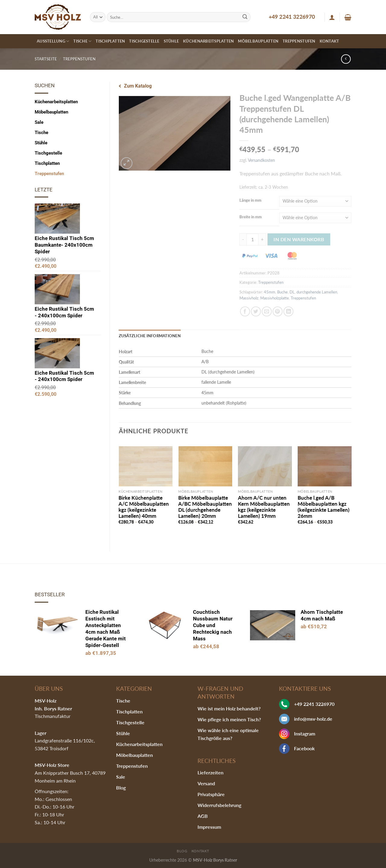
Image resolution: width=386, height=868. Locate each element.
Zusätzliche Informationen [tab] (150, 336)
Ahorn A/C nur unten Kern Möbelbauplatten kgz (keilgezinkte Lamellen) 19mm (264, 507)
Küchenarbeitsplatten (208, 41)
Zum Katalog (138, 86)
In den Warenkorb (299, 239)
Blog (121, 788)
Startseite (46, 59)
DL (292, 292)
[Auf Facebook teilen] (245, 311)
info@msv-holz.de (313, 719)
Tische (82, 41)
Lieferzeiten (210, 772)
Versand (206, 783)
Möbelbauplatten (258, 41)
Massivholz (249, 298)
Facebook (304, 748)
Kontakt (329, 41)
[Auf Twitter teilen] (256, 311)
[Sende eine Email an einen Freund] (267, 311)
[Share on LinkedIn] (288, 311)
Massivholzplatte (275, 298)
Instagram (305, 733)
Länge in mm (250, 200)
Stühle (171, 41)
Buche (282, 292)
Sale (39, 122)
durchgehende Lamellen (317, 292)
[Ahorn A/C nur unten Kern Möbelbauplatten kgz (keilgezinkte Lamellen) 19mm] (265, 466)
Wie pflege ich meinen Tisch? (229, 719)
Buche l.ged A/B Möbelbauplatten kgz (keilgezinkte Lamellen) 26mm (324, 507)
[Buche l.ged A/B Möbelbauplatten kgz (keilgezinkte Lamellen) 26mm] (324, 466)
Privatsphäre (211, 794)
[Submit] (245, 17)
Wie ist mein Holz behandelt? (229, 708)
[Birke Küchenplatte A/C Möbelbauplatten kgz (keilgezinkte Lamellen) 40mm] (145, 466)
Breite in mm (251, 217)
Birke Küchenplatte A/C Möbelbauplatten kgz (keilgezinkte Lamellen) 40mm (144, 507)
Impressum (209, 827)
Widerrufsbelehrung (219, 805)
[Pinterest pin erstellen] (278, 311)
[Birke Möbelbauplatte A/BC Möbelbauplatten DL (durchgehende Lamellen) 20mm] (205, 466)
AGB (203, 816)
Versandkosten (261, 160)
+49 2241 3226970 (292, 17)
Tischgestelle (144, 41)
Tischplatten (110, 41)
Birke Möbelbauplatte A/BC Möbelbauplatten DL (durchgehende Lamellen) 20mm (205, 507)
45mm (270, 292)
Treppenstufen (299, 41)
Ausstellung (53, 41)
